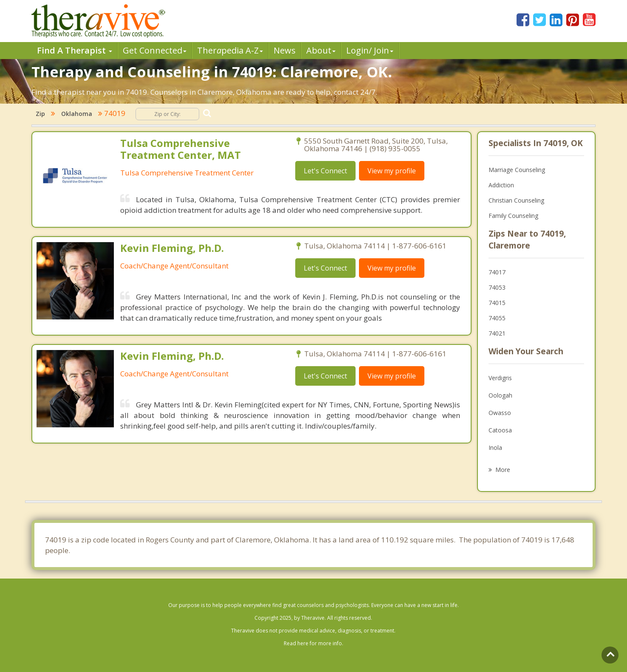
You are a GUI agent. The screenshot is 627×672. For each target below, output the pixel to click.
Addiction (501, 185)
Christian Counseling (516, 200)
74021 (497, 333)
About (321, 50)
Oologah (500, 395)
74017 (497, 272)
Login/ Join (370, 50)
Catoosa (500, 430)
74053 (497, 287)
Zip (40, 114)
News (285, 50)
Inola (495, 448)
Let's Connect (325, 171)
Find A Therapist (75, 50)
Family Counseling (513, 216)
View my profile (392, 171)
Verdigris (500, 378)
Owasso (500, 413)
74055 (497, 318)
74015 (497, 303)
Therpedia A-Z (230, 50)
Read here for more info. (313, 643)
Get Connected (155, 50)
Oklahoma (77, 114)
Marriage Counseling (517, 170)
